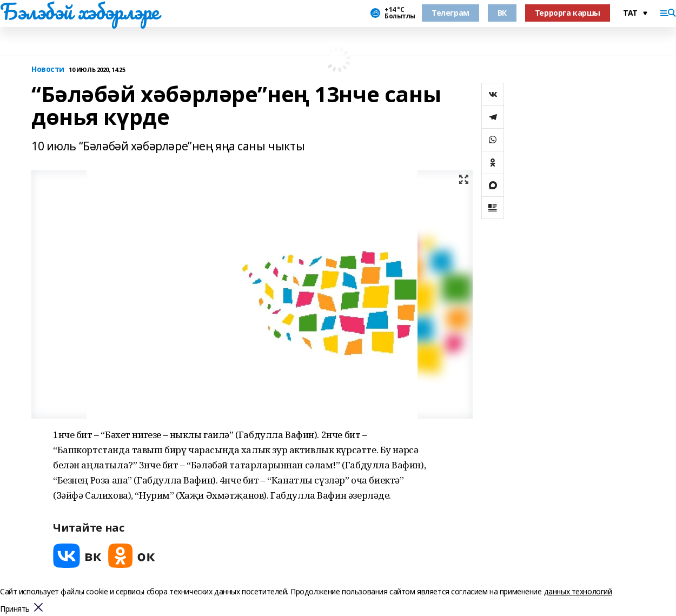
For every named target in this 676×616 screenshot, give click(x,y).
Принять (15, 609)
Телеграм (450, 13)
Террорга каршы (568, 13)
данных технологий (578, 591)
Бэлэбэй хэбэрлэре (79, 11)
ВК (502, 13)
